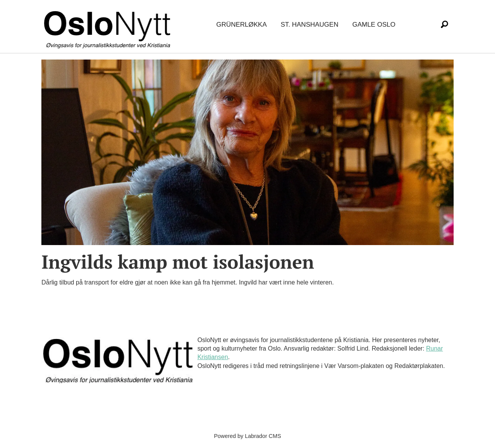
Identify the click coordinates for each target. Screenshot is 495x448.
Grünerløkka (241, 25)
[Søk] (444, 25)
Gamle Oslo (374, 25)
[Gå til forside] (109, 25)
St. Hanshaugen (310, 25)
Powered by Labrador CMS (247, 436)
